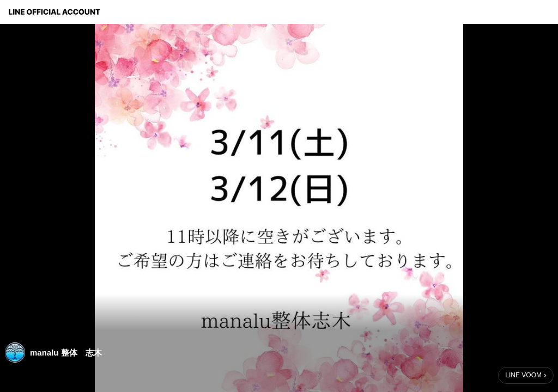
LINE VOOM (523, 375)
